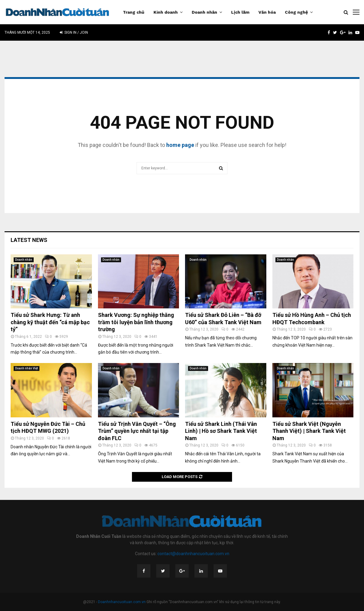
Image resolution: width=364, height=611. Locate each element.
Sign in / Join (74, 32)
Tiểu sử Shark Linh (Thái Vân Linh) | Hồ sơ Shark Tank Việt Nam (221, 431)
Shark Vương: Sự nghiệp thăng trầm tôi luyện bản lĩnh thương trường (136, 322)
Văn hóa (267, 12)
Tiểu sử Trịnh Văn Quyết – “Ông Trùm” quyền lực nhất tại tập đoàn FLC (137, 431)
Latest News (29, 240)
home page (180, 145)
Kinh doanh (166, 12)
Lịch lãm (240, 12)
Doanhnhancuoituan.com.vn (122, 602)
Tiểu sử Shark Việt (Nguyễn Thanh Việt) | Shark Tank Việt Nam (309, 431)
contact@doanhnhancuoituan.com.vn (193, 554)
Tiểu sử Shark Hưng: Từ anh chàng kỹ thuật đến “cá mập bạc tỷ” (50, 322)
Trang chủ (134, 12)
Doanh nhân (204, 12)
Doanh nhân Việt (27, 368)
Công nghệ (296, 12)
